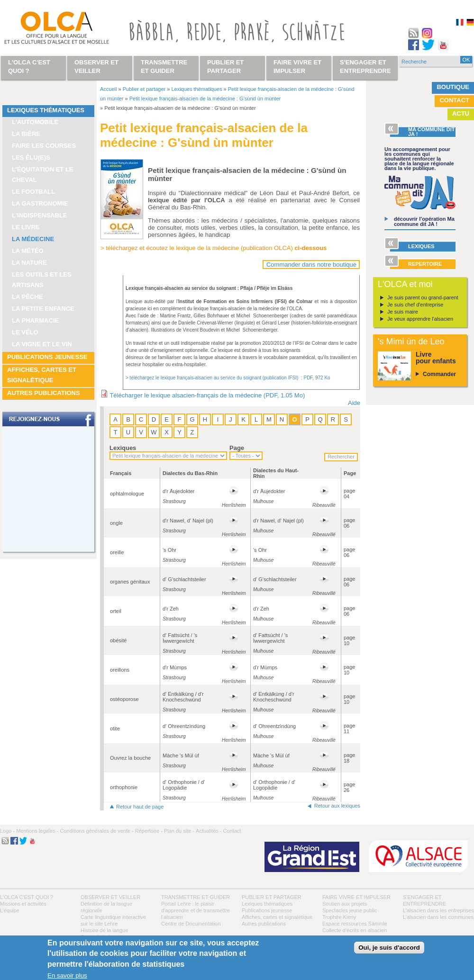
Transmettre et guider (196, 897)
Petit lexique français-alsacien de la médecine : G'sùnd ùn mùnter (205, 99)
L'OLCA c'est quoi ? (27, 897)
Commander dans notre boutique (311, 265)
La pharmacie (35, 320)
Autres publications (44, 393)
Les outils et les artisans (42, 280)
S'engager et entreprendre (365, 67)
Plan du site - (179, 831)
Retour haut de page (140, 807)
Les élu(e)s (31, 157)
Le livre (26, 227)
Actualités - (209, 831)
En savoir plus (67, 976)
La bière (26, 134)
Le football (33, 192)
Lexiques (123, 448)
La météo (28, 251)
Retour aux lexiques (337, 806)
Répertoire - (149, 831)
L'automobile (35, 122)
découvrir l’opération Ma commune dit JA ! (424, 221)
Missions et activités (23, 904)
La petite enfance (43, 309)
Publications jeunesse (47, 357)
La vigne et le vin (42, 344)
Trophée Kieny (339, 917)
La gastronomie (40, 203)
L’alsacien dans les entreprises (438, 910)
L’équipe (10, 910)
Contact (454, 100)
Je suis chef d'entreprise (415, 305)
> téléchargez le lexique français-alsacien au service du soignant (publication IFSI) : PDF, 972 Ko (228, 378)
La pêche (27, 297)
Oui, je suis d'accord (389, 948)
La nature (29, 263)
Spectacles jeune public (350, 910)
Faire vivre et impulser (356, 897)
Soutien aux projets (345, 904)
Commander (439, 374)
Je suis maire (403, 312)
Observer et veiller (110, 897)
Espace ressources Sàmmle (355, 924)
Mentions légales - (37, 831)
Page (237, 448)
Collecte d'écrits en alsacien (355, 930)
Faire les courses (44, 146)
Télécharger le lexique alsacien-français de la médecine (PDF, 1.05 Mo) (207, 395)
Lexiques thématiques (46, 110)
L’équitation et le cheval (43, 175)
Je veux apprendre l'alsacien (420, 319)
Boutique (453, 87)
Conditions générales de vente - (96, 831)
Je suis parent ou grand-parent (423, 297)
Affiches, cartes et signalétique (42, 375)
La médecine (33, 239)
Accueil (108, 89)
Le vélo (25, 332)
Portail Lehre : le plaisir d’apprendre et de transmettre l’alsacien (196, 910)
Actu (461, 113)
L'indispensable (40, 215)
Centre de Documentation (191, 924)
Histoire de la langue (104, 930)
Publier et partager (144, 89)
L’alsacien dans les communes (438, 917)
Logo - (7, 831)
